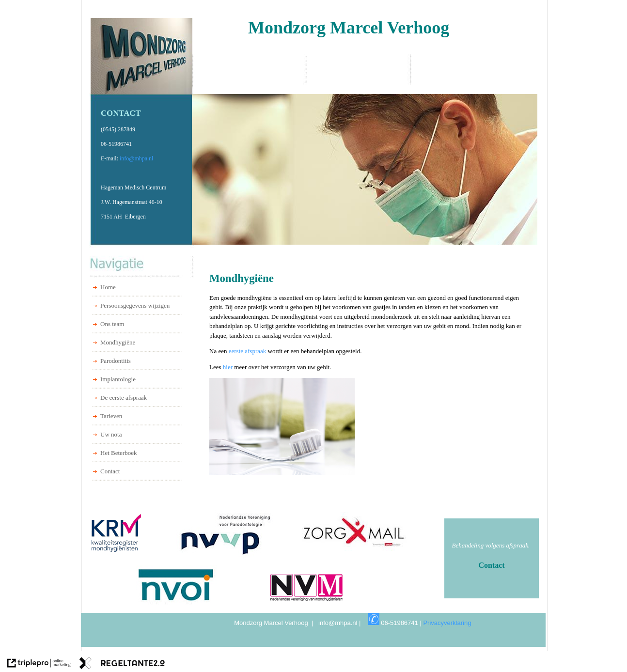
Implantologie (118, 379)
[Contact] (491, 565)
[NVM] (308, 587)
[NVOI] (176, 585)
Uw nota (111, 434)
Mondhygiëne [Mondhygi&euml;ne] (118, 342)
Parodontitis (116, 361)
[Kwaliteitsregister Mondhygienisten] (128, 533)
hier (228, 367)
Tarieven (111, 416)
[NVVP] (226, 535)
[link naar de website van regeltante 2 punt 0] (122, 664)
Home (108, 287)
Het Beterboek (118, 453)
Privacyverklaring (450, 623)
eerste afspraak (248, 351)
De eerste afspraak (124, 398)
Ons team (112, 324)
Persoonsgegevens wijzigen (135, 305)
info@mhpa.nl (136, 158)
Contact (110, 471)
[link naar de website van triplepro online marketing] (39, 664)
